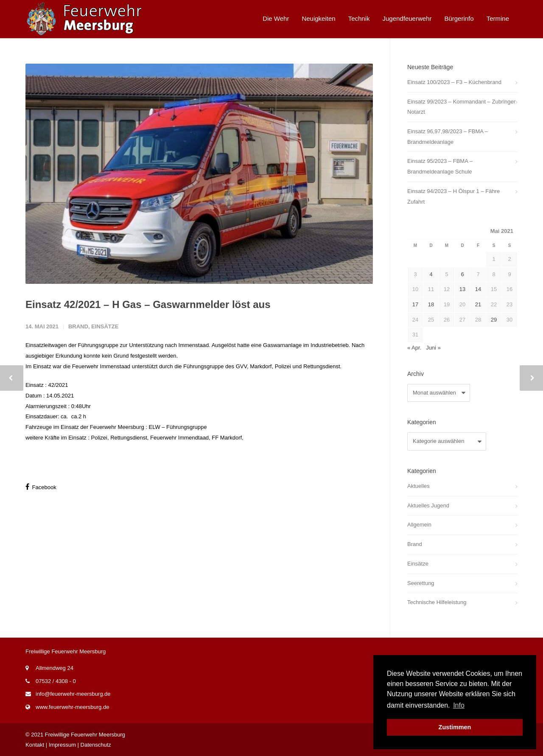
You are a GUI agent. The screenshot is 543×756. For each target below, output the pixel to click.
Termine (498, 18)
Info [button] (459, 705)
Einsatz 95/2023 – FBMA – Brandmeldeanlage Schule (440, 166)
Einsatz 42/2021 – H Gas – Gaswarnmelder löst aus (148, 304)
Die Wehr (276, 18)
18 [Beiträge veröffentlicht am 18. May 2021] (431, 304)
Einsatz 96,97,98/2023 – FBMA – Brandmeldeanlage (448, 137)
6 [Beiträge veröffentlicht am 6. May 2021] (462, 274)
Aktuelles (418, 486)
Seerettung (421, 583)
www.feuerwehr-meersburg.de (72, 707)
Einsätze (105, 326)
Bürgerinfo (459, 18)
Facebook (41, 487)
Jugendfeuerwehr (407, 18)
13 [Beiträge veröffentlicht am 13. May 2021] (462, 289)
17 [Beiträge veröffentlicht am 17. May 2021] (415, 304)
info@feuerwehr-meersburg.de (73, 694)
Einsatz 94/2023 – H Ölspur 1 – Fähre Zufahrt (453, 196)
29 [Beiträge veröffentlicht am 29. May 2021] (494, 320)
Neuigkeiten (318, 18)
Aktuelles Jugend (428, 505)
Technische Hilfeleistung (437, 602)
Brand (78, 326)
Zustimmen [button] (455, 727)
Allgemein (419, 525)
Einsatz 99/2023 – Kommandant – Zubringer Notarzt (461, 107)
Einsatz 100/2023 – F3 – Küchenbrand (454, 82)
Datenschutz (96, 745)
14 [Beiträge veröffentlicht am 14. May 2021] (478, 289)
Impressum (62, 745)
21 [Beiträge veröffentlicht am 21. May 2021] (478, 304)
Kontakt (35, 745)
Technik (359, 18)
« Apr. (414, 348)
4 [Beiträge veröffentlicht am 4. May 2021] (431, 274)
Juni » (433, 348)
